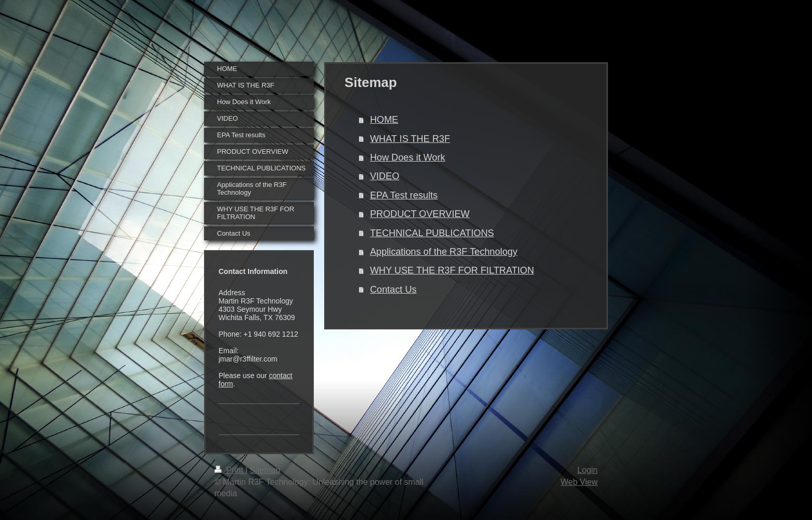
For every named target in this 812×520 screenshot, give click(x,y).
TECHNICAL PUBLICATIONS (432, 233)
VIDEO (385, 176)
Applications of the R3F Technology (444, 252)
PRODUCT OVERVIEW (419, 214)
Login (588, 470)
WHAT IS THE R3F (410, 139)
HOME (384, 120)
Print (230, 470)
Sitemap (265, 470)
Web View (579, 482)
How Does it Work (407, 157)
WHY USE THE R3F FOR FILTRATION (452, 270)
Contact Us (393, 290)
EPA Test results (404, 195)
